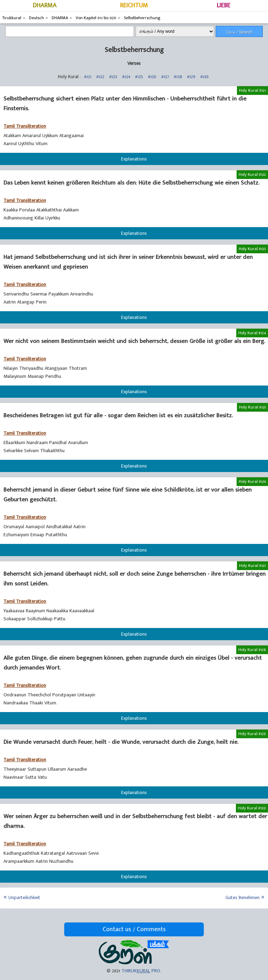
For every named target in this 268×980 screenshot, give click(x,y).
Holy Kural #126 (252, 481)
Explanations (134, 159)
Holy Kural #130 (252, 808)
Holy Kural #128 (252, 650)
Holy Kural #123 (252, 249)
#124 (126, 77)
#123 (113, 77)
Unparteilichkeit (24, 897)
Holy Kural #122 (252, 174)
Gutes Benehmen (243, 897)
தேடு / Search (239, 32)
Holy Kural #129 (252, 734)
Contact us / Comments (134, 929)
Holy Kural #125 (252, 407)
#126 (152, 77)
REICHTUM (134, 6)
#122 (100, 77)
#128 (178, 77)
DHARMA (45, 6)
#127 (165, 77)
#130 (204, 77)
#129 (191, 77)
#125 (139, 77)
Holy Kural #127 (252, 566)
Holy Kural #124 (252, 333)
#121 (88, 77)
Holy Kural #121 (252, 90)
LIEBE (224, 6)
